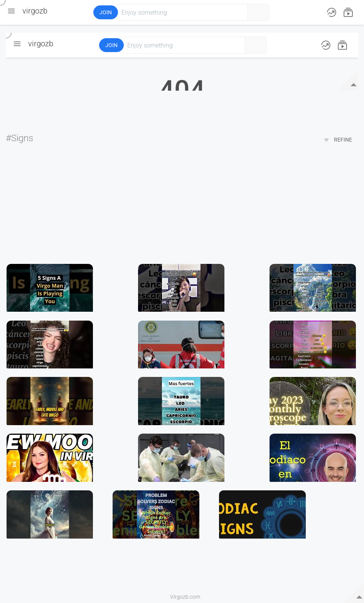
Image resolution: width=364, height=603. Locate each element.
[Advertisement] (182, 204)
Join (106, 12)
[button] (65, 12)
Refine (338, 140)
